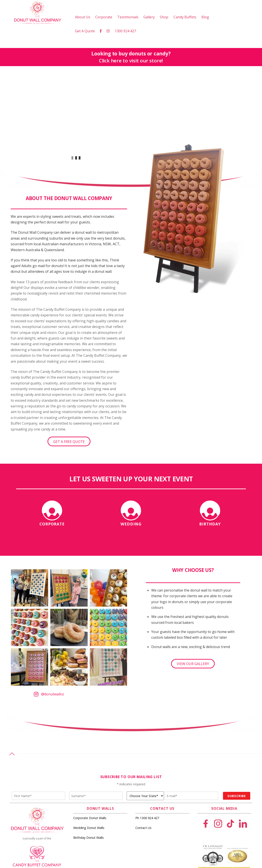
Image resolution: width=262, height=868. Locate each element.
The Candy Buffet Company (42, 810)
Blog (205, 17)
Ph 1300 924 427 (147, 747)
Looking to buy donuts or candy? (131, 54)
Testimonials (128, 17)
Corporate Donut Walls (90, 747)
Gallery (149, 17)
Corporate (104, 17)
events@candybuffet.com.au (37, 824)
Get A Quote (85, 31)
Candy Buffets (185, 17)
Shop (164, 17)
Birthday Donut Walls (88, 766)
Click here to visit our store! (131, 61)
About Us (83, 17)
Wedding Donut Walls (89, 757)
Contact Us (143, 757)
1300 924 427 (125, 31)
